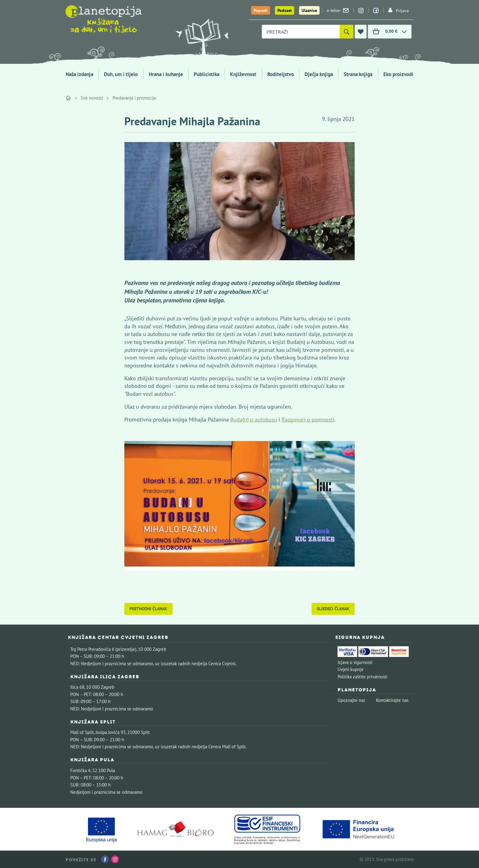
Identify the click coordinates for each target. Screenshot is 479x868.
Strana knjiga (358, 74)
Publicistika (207, 74)
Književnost (243, 74)
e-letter (338, 10)
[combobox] (301, 32)
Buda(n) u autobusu (254, 419)
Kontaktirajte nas (392, 700)
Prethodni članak (148, 609)
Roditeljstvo (281, 74)
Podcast (285, 10)
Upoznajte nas (351, 700)
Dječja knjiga (319, 74)
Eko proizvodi (398, 74)
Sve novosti (92, 98)
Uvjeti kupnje (351, 669)
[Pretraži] (347, 32)
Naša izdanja (79, 74)
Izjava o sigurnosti (355, 662)
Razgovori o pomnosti (308, 419)
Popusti (261, 10)
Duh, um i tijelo (121, 74)
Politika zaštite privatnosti (362, 677)
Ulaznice (309, 10)
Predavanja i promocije (134, 98)
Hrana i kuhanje (166, 74)
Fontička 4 (80, 770)
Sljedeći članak (333, 609)
